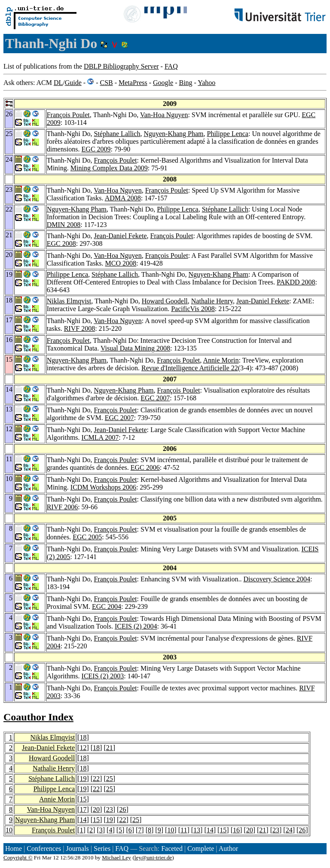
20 (96, 809)
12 (83, 748)
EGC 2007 (155, 398)
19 (83, 779)
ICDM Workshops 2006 (103, 487)
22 (96, 779)
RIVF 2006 (62, 507)
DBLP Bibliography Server (121, 66)
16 (236, 830)
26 (122, 809)
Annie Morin (221, 360)
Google (163, 83)
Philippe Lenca (228, 134)
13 (197, 830)
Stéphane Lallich (117, 134)
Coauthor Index (38, 717)
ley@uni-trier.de (153, 857)
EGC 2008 (61, 243)
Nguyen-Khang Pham (173, 134)
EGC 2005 (87, 537)
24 (289, 830)
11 (184, 830)
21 (110, 748)
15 (83, 799)
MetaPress (133, 83)
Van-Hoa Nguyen (164, 115)
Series (102, 848)
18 (83, 737)
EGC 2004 (107, 606)
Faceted (172, 848)
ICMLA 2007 (100, 437)
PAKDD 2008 (296, 282)
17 (83, 809)
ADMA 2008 (123, 198)
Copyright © (18, 857)
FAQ (171, 66)
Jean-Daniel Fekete (120, 236)
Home (14, 848)
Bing (185, 83)
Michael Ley (116, 857)
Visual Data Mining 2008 (135, 348)
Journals (77, 848)
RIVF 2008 (79, 328)
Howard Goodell (165, 301)
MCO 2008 (121, 263)
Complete (201, 848)
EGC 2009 (96, 149)
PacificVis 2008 (193, 309)
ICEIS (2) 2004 (136, 626)
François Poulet (68, 115)
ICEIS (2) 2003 (103, 676)
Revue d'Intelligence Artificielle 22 (190, 368)
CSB (106, 83)
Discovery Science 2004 (277, 579)
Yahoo (206, 83)
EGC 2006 (145, 467)
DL (58, 83)
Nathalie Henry (212, 301)
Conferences (44, 848)
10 (9, 830)
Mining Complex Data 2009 (109, 168)
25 (110, 779)
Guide (73, 83)
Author (228, 848)
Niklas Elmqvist (69, 301)
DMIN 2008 (64, 225)
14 (83, 820)
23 (110, 809)
